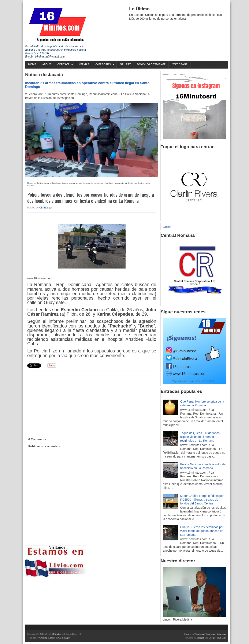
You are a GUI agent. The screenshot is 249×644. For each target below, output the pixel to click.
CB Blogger (46, 208)
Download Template (151, 64)
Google (212, 638)
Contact (63, 64)
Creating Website (47, 638)
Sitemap (84, 64)
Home (32, 64)
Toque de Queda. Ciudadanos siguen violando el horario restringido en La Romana (200, 437)
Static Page (180, 64)
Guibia (167, 227)
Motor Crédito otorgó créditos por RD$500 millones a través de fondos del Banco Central (202, 500)
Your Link (199, 634)
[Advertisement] (60, 399)
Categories (103, 64)
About (47, 64)
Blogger (200, 638)
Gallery (125, 64)
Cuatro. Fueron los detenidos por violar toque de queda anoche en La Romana (202, 531)
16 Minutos (56, 634)
